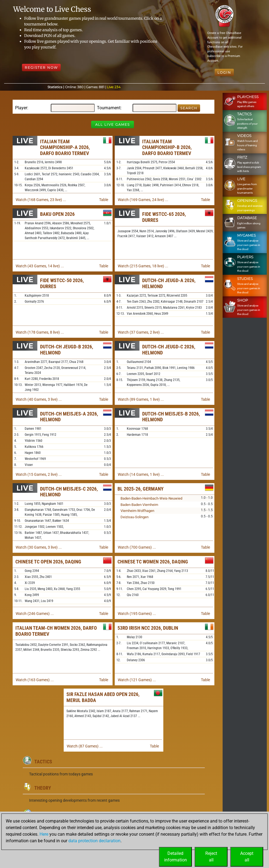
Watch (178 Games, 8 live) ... (40, 332)
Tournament (109, 108)
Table (104, 200)
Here (44, 834)
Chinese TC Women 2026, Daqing (153, 562)
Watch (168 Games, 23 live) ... (41, 200)
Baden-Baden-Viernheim (139, 505)
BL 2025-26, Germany (141, 489)
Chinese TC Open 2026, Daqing (48, 562)
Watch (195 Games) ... (137, 614)
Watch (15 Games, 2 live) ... (39, 474)
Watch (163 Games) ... (35, 680)
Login (224, 72)
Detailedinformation (176, 857)
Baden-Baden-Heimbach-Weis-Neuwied (151, 498)
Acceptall (247, 857)
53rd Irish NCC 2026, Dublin (148, 628)
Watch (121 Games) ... (137, 680)
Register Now (41, 68)
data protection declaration (94, 841)
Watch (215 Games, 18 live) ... (143, 266)
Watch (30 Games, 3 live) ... (39, 547)
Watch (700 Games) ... (137, 547)
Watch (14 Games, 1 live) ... (141, 474)
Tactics (43, 762)
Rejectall (211, 857)
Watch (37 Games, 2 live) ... (141, 332)
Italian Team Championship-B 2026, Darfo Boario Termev (167, 147)
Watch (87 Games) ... (85, 746)
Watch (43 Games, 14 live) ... (40, 266)
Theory (43, 788)
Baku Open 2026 (57, 214)
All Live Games (113, 124)
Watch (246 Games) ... (35, 614)
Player (21, 108)
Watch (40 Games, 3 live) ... (39, 399)
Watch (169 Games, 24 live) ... (143, 200)
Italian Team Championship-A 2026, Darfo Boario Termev (65, 147)
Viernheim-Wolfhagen (137, 511)
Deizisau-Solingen (134, 517)
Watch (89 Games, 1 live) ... (141, 399)
